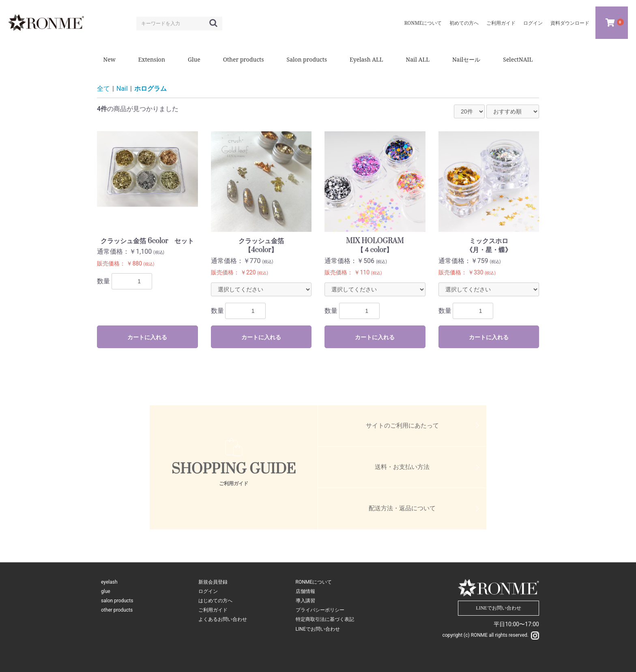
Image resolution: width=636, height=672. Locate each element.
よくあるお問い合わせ (223, 619)
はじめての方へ (215, 601)
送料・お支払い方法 (402, 467)
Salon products (307, 59)
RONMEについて (314, 582)
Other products (244, 59)
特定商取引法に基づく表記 (325, 619)
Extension (152, 59)
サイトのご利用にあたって (402, 426)
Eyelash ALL (366, 59)
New (110, 59)
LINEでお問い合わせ (318, 629)
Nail (122, 89)
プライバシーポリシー (320, 610)
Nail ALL (418, 59)
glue (106, 591)
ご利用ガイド (213, 610)
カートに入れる (147, 337)
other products (117, 610)
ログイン (208, 591)
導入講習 (305, 601)
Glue (194, 59)
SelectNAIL (518, 59)
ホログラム (150, 89)
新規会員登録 (213, 582)
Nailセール (466, 59)
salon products (117, 601)
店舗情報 (305, 591)
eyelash (109, 582)
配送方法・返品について (402, 508)
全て (103, 89)
